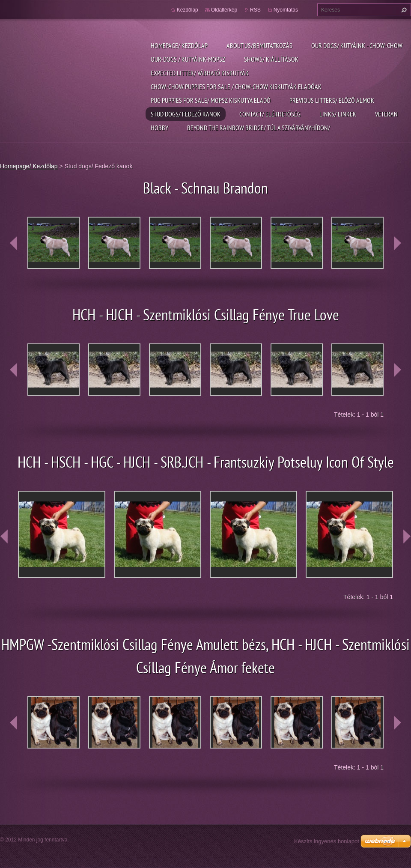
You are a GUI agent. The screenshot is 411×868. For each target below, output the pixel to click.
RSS (255, 10)
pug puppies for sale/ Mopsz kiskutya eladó (211, 100)
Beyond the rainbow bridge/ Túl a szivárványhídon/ (259, 128)
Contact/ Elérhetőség (270, 114)
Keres (403, 10)
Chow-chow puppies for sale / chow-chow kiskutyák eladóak (236, 87)
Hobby (159, 128)
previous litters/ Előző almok (332, 100)
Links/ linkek (338, 114)
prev (14, 243)
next (397, 243)
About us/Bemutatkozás (259, 45)
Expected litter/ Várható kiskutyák (200, 73)
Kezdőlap (188, 10)
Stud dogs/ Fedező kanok (186, 114)
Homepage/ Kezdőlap (179, 45)
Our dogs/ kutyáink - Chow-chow (357, 45)
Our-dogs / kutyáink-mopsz (188, 59)
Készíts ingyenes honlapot (327, 841)
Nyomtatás (286, 10)
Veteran (386, 114)
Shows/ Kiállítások (271, 59)
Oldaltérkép (224, 10)
